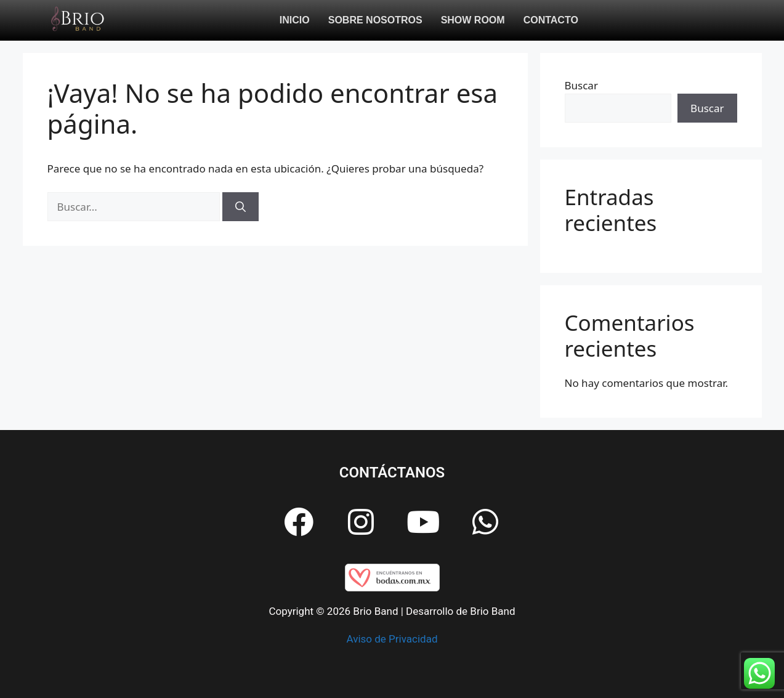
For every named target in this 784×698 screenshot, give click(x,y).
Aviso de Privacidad (392, 639)
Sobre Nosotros (375, 20)
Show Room (473, 20)
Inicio (295, 20)
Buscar (581, 85)
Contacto (551, 20)
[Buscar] (240, 207)
